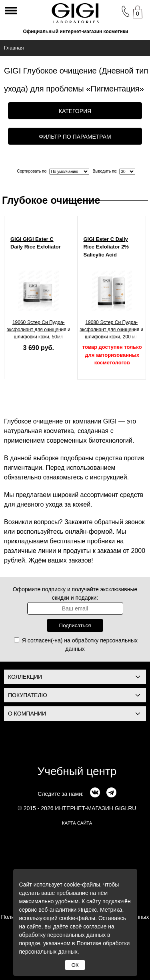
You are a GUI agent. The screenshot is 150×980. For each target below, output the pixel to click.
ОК (75, 965)
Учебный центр (77, 771)
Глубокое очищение (51, 200)
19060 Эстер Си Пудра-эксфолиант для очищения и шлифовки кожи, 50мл (39, 330)
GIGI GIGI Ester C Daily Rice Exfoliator (36, 243)
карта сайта (77, 823)
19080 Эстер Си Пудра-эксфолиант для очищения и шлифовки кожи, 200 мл (111, 330)
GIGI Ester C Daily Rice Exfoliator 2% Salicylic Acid (106, 247)
